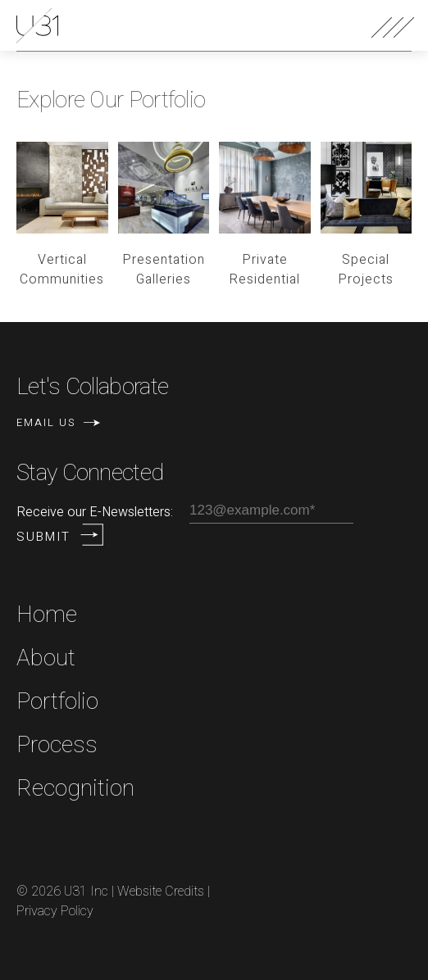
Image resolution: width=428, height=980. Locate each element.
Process (57, 745)
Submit (43, 537)
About (46, 658)
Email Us (58, 422)
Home (47, 615)
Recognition (75, 789)
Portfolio (57, 702)
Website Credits (161, 892)
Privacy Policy (55, 911)
